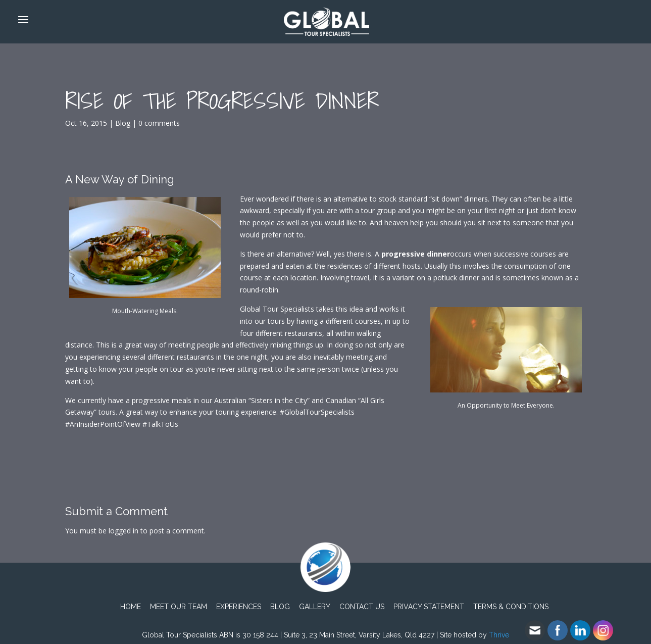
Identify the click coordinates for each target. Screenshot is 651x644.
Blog (123, 123)
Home (131, 607)
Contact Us (362, 607)
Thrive (499, 635)
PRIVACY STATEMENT (429, 607)
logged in (123, 531)
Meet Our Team (179, 607)
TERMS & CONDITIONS (511, 607)
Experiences (239, 607)
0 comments (159, 123)
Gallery (315, 607)
